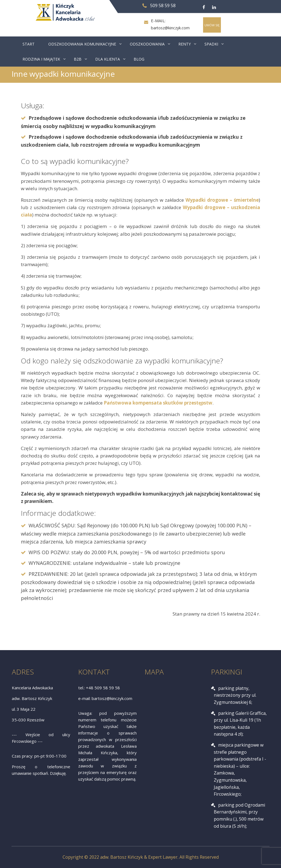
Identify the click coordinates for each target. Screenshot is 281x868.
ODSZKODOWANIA (147, 44)
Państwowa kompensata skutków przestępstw (158, 403)
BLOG (139, 59)
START (29, 44)
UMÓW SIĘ (212, 25)
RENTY (185, 44)
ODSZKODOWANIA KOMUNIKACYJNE (82, 44)
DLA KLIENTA (108, 59)
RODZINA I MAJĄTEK (41, 59)
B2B (78, 59)
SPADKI (211, 44)
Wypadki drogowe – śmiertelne (222, 200)
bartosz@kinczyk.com (170, 28)
